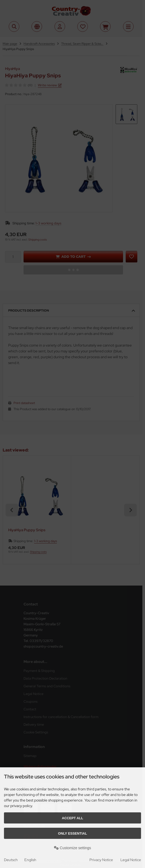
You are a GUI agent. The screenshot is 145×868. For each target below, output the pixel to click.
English (30, 860)
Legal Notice (131, 860)
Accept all (73, 818)
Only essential (72, 833)
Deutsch (11, 860)
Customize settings (72, 848)
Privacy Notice (101, 860)
